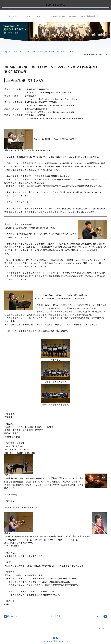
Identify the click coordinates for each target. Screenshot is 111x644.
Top (6, 42)
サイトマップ (49, 632)
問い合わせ (59, 632)
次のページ (100, 607)
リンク (69, 632)
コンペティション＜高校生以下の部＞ (39, 42)
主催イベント (16, 42)
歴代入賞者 (62, 42)
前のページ (11, 607)
